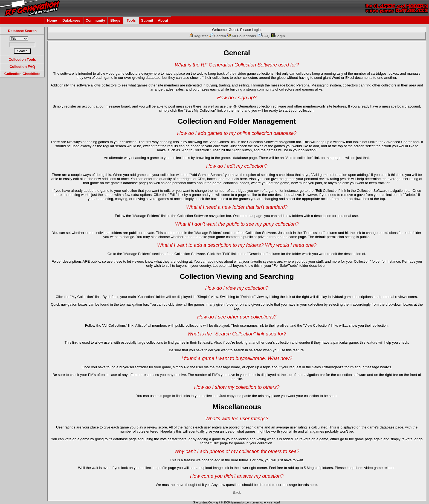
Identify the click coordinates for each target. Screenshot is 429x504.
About (163, 20)
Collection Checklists (22, 74)
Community (95, 20)
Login (256, 30)
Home (52, 20)
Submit (147, 20)
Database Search (22, 31)
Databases (71, 20)
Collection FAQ (22, 67)
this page (164, 396)
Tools (131, 20)
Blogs (115, 20)
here (313, 485)
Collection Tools (22, 60)
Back (237, 492)
